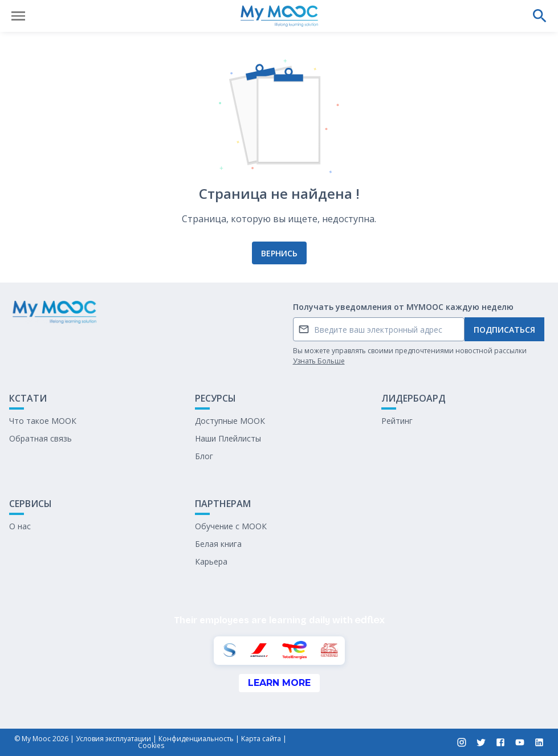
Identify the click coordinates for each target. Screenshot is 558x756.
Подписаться (504, 330)
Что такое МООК (43, 421)
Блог (204, 456)
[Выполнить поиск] (540, 16)
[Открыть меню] (18, 16)
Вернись (279, 253)
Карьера (211, 561)
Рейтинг (397, 421)
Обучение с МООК (231, 526)
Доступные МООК (230, 421)
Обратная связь (40, 438)
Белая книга (218, 544)
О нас (20, 526)
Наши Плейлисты (228, 438)
